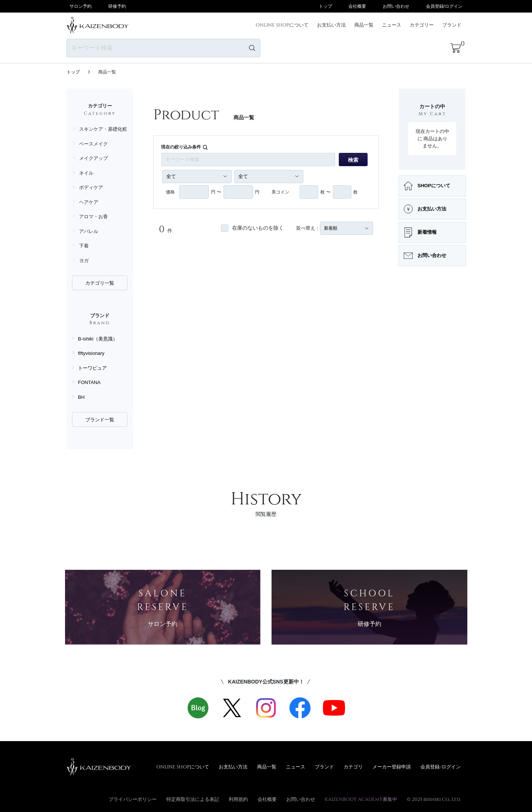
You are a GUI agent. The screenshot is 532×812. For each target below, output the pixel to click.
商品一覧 (364, 25)
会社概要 (357, 6)
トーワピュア (92, 368)
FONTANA (89, 382)
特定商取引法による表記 (193, 799)
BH (81, 397)
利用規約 (238, 799)
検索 (353, 160)
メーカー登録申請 (392, 767)
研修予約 (117, 6)
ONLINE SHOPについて (282, 25)
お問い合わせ (396, 6)
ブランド (452, 25)
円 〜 (216, 192)
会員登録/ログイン (444, 6)
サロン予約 (81, 6)
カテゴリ (353, 767)
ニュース (392, 25)
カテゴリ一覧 (100, 283)
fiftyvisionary (91, 353)
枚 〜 (325, 192)
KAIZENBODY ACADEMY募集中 (361, 799)
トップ (325, 6)
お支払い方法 (331, 25)
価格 (170, 192)
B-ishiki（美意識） (98, 339)
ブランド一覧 (100, 420)
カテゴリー (422, 25)
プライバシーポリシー (133, 799)
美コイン (280, 192)
